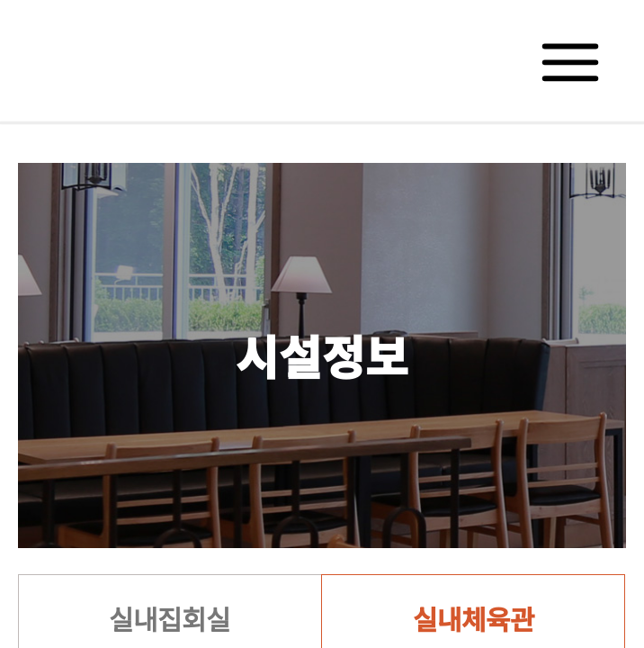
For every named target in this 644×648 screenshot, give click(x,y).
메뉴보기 (571, 60)
